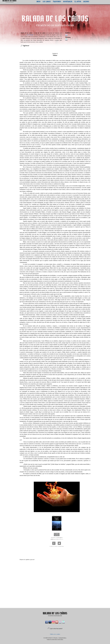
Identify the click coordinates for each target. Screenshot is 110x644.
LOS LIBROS (47, 1)
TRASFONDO (57, 1)
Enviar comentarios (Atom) (59, 604)
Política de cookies (55, 634)
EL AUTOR (78, 1)
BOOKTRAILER (68, 1)
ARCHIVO (86, 1)
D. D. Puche (30, 35)
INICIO (39, 1)
